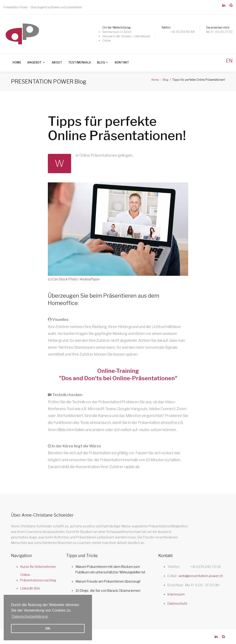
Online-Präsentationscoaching (38, 577)
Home (17, 62)
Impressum (176, 594)
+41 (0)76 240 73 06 (206, 567)
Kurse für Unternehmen (38, 567)
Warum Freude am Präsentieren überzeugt (108, 581)
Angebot (34, 62)
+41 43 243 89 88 (183, 32)
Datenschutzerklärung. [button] (30, 617)
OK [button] (48, 628)
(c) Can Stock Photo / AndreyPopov (74, 279)
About (57, 62)
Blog (101, 62)
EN (229, 61)
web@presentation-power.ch (201, 576)
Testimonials (80, 62)
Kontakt (122, 62)
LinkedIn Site (30, 588)
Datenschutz (177, 603)
